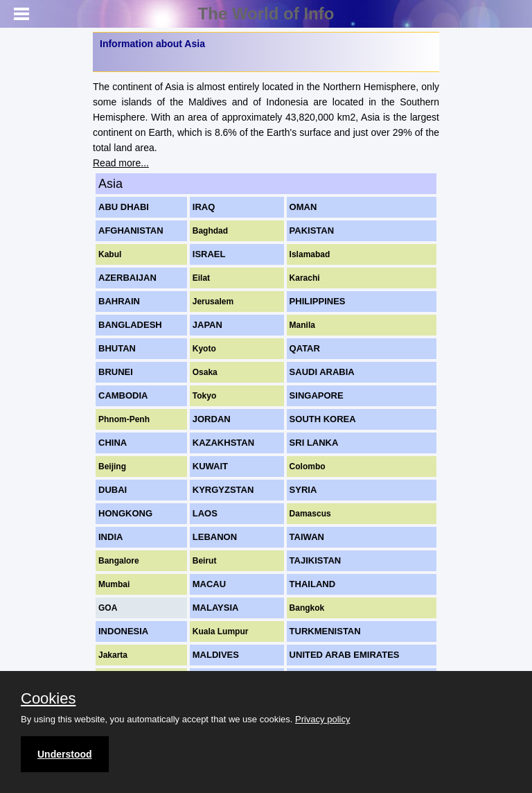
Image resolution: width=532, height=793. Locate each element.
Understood (65, 754)
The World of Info (266, 14)
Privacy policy (322, 719)
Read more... (121, 163)
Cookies (48, 699)
